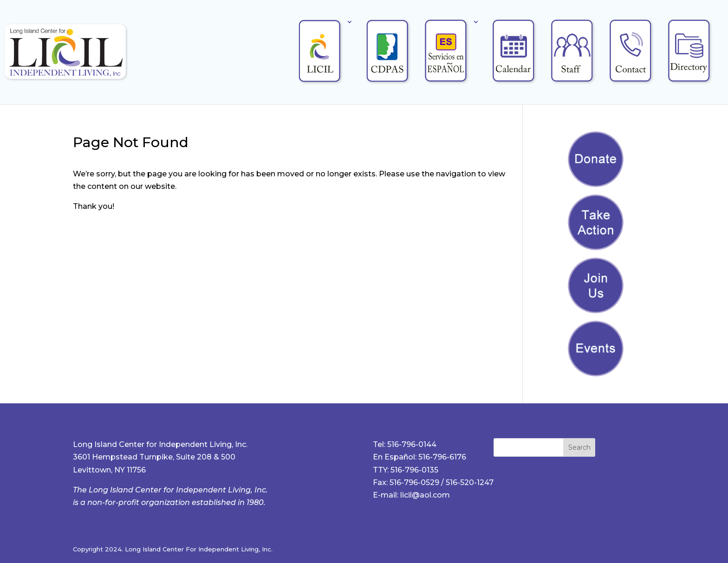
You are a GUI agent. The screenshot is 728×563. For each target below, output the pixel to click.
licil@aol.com (425, 495)
